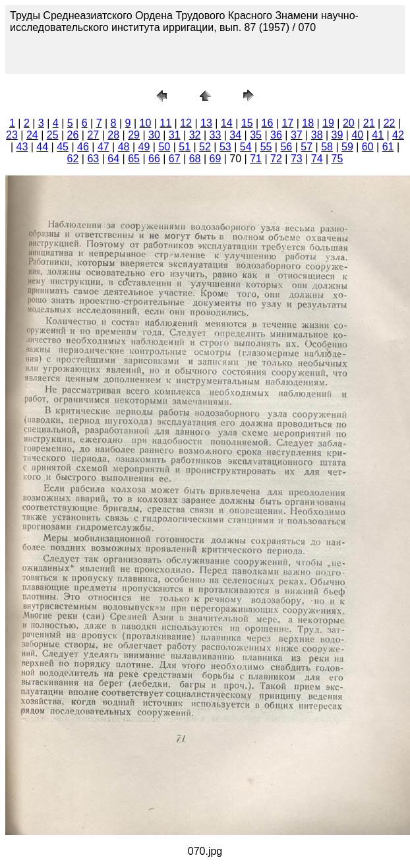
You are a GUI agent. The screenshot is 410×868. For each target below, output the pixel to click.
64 (113, 159)
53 (225, 147)
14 (227, 123)
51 (185, 147)
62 (73, 159)
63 (93, 159)
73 (297, 159)
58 (327, 147)
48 (124, 147)
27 (93, 135)
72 (276, 159)
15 (247, 123)
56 (286, 147)
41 (378, 135)
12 (186, 123)
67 (175, 159)
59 (347, 147)
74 (317, 159)
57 (307, 147)
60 (368, 147)
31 (175, 135)
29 (134, 135)
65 (134, 159)
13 (206, 123)
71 (256, 159)
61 (388, 147)
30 (154, 135)
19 (328, 123)
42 (398, 135)
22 (390, 123)
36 (276, 135)
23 (12, 135)
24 (32, 135)
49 (144, 147)
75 (337, 159)
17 (287, 123)
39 (337, 135)
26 (73, 135)
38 (317, 135)
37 (297, 135)
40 (357, 135)
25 (53, 135)
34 (235, 135)
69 (216, 159)
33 (216, 135)
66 (154, 159)
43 (22, 147)
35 (256, 135)
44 (42, 147)
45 (63, 147)
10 (146, 123)
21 (369, 123)
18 (308, 123)
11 (165, 123)
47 (103, 147)
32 (195, 135)
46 (83, 147)
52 (205, 147)
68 (195, 159)
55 (266, 147)
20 (349, 123)
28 (113, 135)
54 (246, 147)
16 (268, 123)
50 (164, 147)
